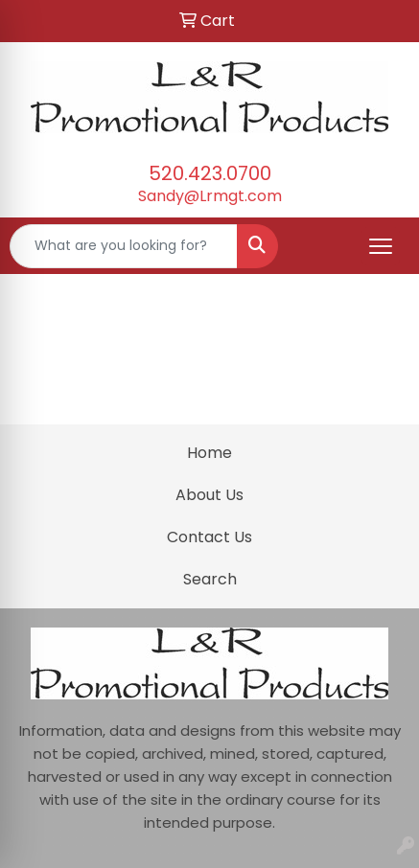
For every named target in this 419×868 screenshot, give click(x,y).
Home (209, 453)
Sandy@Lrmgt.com (210, 196)
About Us (209, 495)
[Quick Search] (124, 246)
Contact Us (209, 537)
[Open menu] (381, 246)
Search (210, 579)
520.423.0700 (210, 173)
